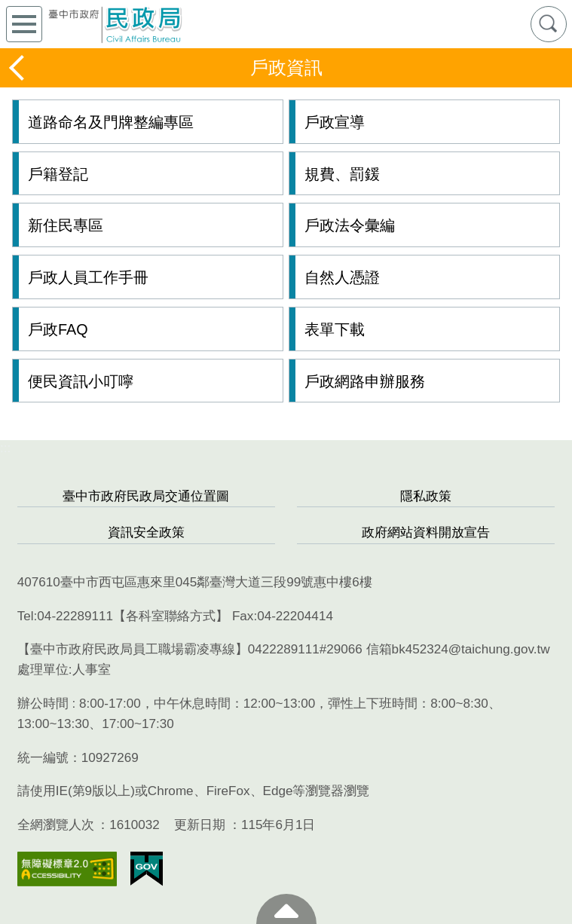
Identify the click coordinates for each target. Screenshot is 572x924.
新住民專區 (66, 225)
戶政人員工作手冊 (88, 277)
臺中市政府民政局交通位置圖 (146, 496)
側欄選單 (24, 24)
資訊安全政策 (146, 532)
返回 (18, 68)
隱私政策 (426, 496)
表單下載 (335, 329)
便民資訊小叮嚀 (81, 381)
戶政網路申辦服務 (365, 381)
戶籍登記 (58, 174)
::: (5, 448)
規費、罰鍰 (342, 174)
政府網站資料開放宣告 (426, 532)
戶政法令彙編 (350, 225)
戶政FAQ (58, 329)
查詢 (549, 24)
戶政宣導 (335, 122)
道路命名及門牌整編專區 (111, 122)
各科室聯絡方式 (171, 616)
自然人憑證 (342, 277)
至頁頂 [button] (286, 909)
